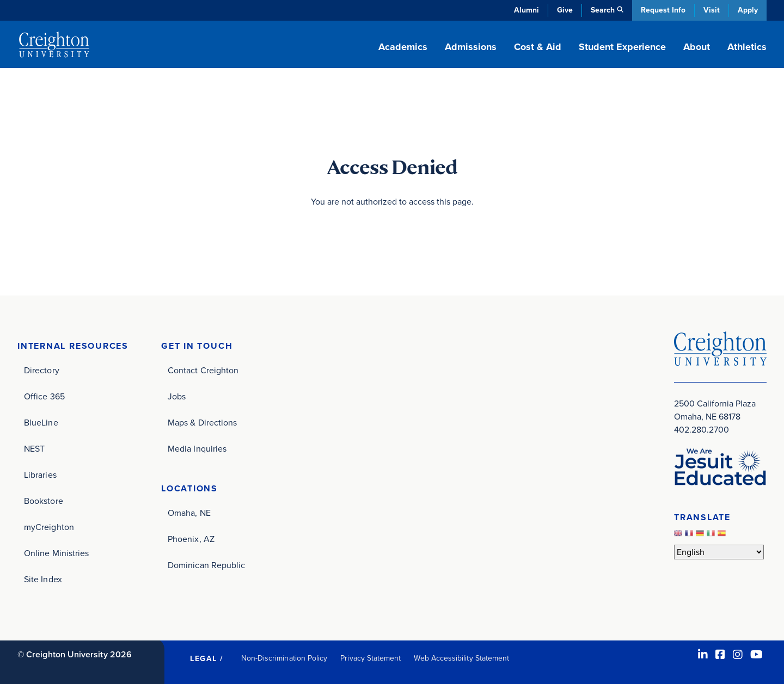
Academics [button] (403, 47)
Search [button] (603, 10)
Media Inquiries (197, 449)
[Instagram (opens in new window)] (738, 655)
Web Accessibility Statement (461, 658)
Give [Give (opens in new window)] (565, 10)
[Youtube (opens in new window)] (757, 655)
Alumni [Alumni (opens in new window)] (526, 10)
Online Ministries (56, 553)
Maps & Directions (202, 423)
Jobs (177, 396)
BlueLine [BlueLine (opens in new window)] (41, 423)
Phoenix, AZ (191, 539)
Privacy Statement (370, 658)
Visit (712, 10)
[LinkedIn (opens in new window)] (703, 655)
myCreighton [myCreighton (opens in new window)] (49, 527)
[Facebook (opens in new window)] (720, 655)
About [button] (697, 47)
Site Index (43, 579)
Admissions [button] (471, 47)
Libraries (40, 475)
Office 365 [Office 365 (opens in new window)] (44, 396)
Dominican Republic (206, 565)
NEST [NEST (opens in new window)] (34, 449)
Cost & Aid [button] (538, 47)
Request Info (663, 10)
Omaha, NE (189, 513)
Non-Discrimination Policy (284, 658)
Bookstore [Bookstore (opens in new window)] (44, 501)
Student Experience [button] (622, 47)
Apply (748, 10)
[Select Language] (719, 552)
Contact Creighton (203, 370)
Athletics (747, 47)
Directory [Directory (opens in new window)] (42, 370)
